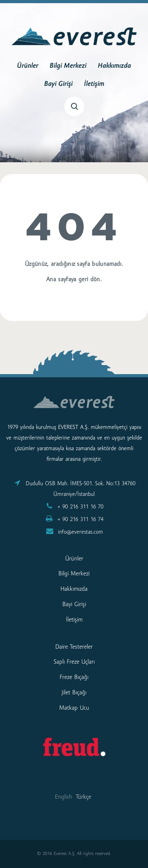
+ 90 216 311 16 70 (81, 507)
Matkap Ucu (74, 708)
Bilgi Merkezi (68, 66)
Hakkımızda (114, 66)
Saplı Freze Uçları (74, 662)
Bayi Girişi (58, 84)
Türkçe (83, 797)
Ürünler (28, 66)
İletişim (94, 84)
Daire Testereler (74, 647)
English (64, 797)
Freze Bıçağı (74, 677)
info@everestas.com (81, 532)
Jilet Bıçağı (74, 693)
